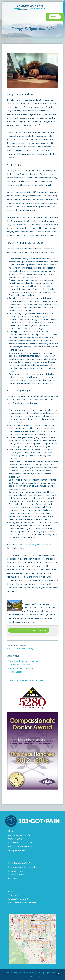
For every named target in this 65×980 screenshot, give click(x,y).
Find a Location (17, 672)
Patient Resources (16, 871)
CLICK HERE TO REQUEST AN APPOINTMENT (29, 630)
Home (11, 831)
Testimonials (14, 895)
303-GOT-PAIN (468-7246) (20, 649)
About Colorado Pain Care (22, 668)
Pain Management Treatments (22, 867)
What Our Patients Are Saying (25, 680)
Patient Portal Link (17, 875)
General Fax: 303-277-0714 (20, 847)
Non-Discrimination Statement (22, 903)
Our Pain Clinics (15, 839)
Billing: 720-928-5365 (18, 850)
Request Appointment (18, 899)
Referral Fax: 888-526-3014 (20, 843)
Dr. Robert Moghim (31, 544)
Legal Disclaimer (52, 973)
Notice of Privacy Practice (31, 973)
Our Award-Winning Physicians (24, 661)
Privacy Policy (12, 973)
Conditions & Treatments (21, 665)
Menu (55, 17)
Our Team (13, 878)
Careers (12, 891)
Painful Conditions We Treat (21, 863)
